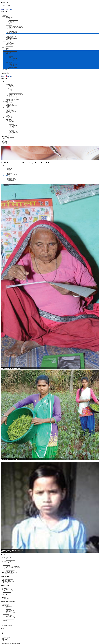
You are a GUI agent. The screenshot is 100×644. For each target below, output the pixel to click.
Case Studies (9, 62)
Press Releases (9, 50)
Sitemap (5, 640)
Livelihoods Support (13, 66)
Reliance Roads (10, 40)
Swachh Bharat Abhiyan (14, 61)
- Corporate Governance (9, 574)
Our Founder (9, 25)
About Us (5, 16)
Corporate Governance (11, 34)
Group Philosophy (10, 21)
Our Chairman (9, 29)
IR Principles (9, 42)
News (7, 49)
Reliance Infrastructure (11, 36)
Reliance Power (10, 37)
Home (5, 15)
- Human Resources (8, 626)
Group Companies (7, 35)
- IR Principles (7, 588)
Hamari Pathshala (13, 67)
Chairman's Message (13, 30)
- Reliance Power (7, 592)
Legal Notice (6, 638)
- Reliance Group (7, 558)
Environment (12, 60)
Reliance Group (10, 18)
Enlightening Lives (13, 65)
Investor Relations (7, 41)
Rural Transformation (14, 58)
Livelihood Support (10, 618)
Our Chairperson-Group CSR (13, 32)
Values (10, 24)
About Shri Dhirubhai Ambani (15, 26)
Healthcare (11, 57)
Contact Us (6, 72)
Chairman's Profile (13, 31)
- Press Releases (7, 599)
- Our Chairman (7, 569)
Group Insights (7, 73)
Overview (11, 19)
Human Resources (10, 71)
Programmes (9, 54)
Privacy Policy (7, 637)
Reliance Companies (13, 20)
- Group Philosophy (8, 561)
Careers (5, 70)
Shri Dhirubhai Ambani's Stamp (16, 27)
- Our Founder (6, 565)
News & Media (7, 47)
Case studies (6, 614)
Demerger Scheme (10, 44)
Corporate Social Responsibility (10, 51)
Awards (8, 68)
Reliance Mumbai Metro (11, 39)
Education (11, 56)
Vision (10, 22)
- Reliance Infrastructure (9, 591)
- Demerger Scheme (8, 590)
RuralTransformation (11, 610)
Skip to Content (7, 5)
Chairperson (9, 52)
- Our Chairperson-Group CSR (10, 572)
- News (5, 597)
